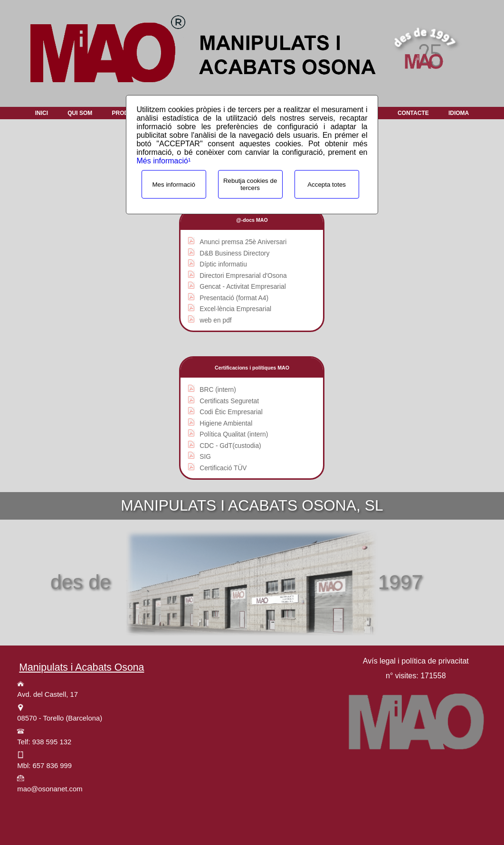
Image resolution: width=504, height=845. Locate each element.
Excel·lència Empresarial (235, 309)
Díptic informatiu (223, 264)
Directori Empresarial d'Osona (243, 276)
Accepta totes (327, 185)
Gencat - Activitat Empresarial (243, 287)
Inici (42, 113)
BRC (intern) (218, 390)
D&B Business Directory (234, 253)
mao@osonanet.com (50, 789)
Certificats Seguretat (229, 401)
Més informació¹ (163, 161)
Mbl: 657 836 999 (44, 766)
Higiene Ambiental (226, 423)
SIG (205, 457)
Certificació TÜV (223, 468)
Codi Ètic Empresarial (231, 412)
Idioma (459, 113)
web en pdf (215, 320)
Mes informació (174, 185)
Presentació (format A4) (234, 298)
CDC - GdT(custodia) (230, 446)
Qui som (80, 113)
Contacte (413, 113)
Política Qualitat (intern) (234, 434)
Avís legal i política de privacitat (416, 661)
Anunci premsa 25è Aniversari (243, 242)
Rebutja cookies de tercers (250, 184)
